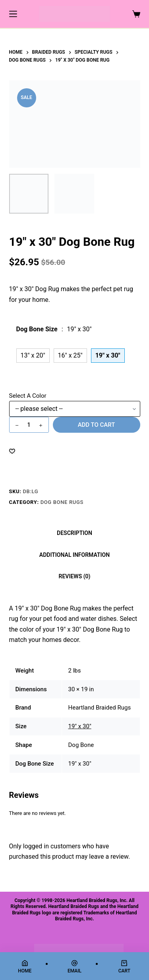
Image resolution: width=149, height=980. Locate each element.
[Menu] (13, 14)
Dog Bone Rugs (62, 502)
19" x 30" (79, 726)
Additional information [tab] (74, 555)
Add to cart (97, 425)
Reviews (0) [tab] (75, 576)
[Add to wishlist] (12, 451)
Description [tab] (74, 533)
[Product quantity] (29, 425)
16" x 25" (70, 355)
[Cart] (124, 967)
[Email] (74, 967)
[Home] (25, 967)
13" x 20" (33, 355)
